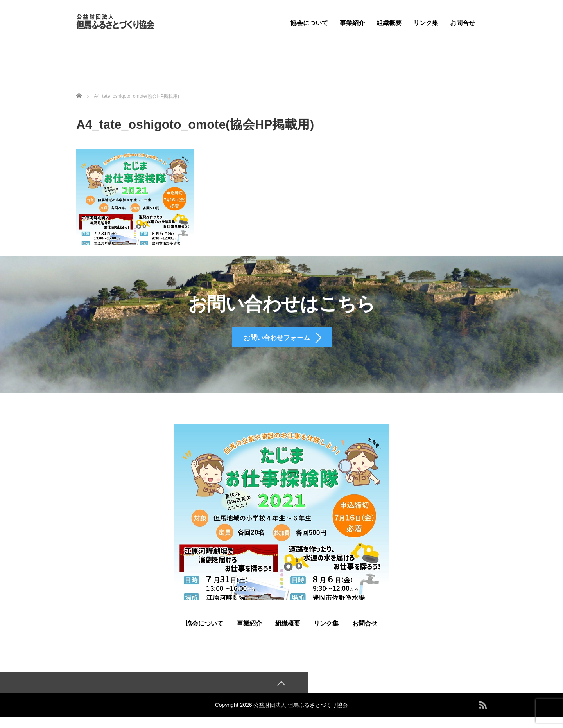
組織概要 (389, 23)
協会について (309, 23)
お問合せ (463, 23)
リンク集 (426, 23)
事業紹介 (352, 23)
